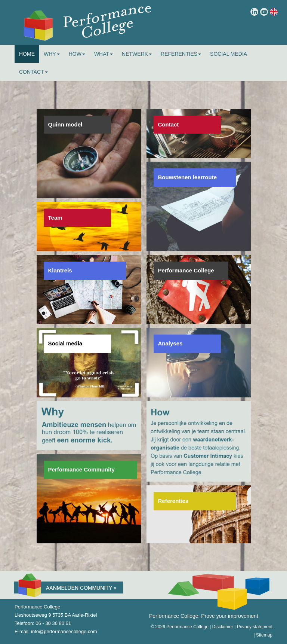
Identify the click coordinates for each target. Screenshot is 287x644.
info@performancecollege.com (64, 631)
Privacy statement (255, 627)
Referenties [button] (181, 54)
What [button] (104, 54)
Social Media (229, 54)
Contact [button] (33, 72)
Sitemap (264, 635)
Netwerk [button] (137, 54)
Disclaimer (223, 627)
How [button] (77, 54)
